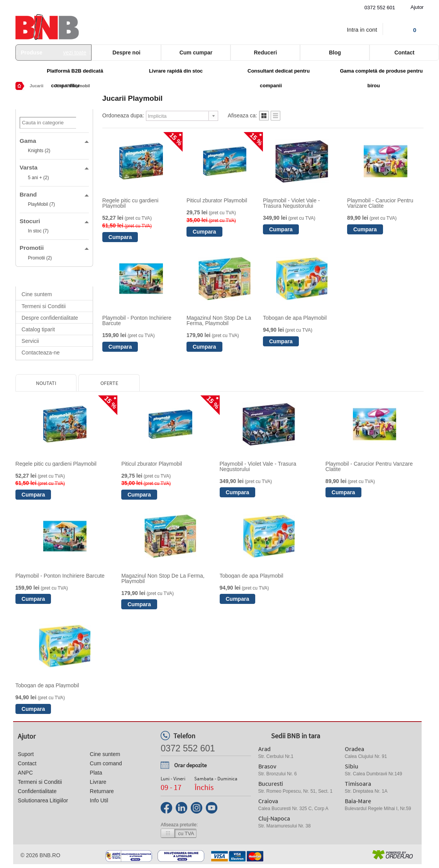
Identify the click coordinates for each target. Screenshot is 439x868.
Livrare (98, 782)
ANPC (25, 773)
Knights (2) (39, 151)
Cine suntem (37, 294)
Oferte (109, 383)
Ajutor (417, 7)
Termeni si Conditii (44, 306)
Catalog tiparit (38, 329)
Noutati (46, 383)
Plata (96, 773)
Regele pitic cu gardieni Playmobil (131, 203)
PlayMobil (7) (41, 204)
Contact (27, 763)
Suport (26, 754)
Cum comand (106, 763)
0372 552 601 (380, 8)
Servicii (30, 341)
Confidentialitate (37, 791)
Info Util (99, 800)
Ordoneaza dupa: (123, 115)
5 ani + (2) (38, 178)
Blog (335, 53)
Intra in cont (362, 30)
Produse (54, 53)
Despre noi (126, 53)
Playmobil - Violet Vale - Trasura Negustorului (291, 203)
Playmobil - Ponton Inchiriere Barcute (137, 320)
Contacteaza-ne (41, 353)
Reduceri (265, 53)
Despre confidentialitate (50, 318)
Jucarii (36, 86)
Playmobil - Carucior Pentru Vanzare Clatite (380, 203)
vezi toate (75, 53)
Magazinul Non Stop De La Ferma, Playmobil (219, 320)
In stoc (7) (38, 231)
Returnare (102, 791)
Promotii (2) (40, 258)
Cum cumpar (196, 53)
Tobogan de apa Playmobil (295, 318)
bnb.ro (50, 855)
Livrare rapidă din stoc (176, 71)
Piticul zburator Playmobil (217, 200)
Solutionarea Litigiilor (43, 800)
